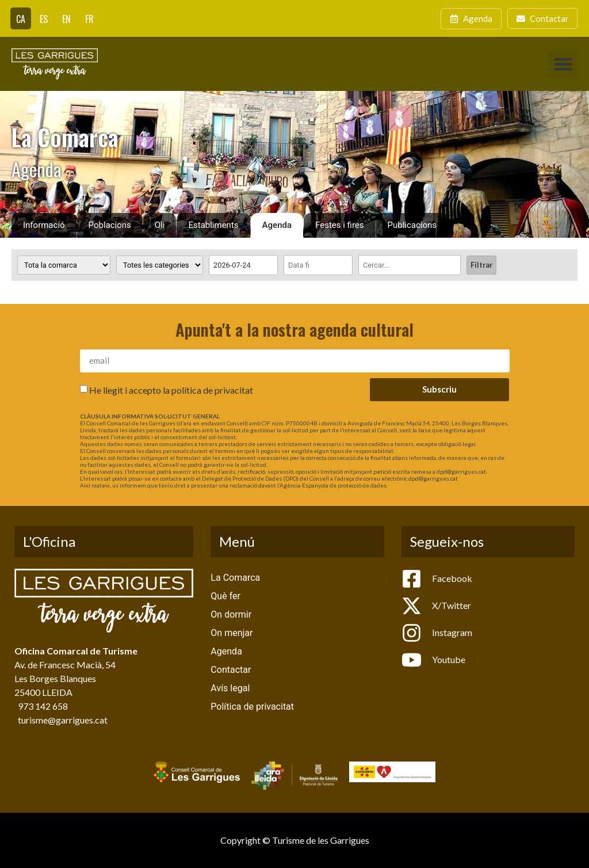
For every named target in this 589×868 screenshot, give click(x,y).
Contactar (231, 670)
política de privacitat (212, 389)
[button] (563, 64)
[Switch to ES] (44, 18)
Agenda (277, 225)
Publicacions (412, 225)
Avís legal (230, 688)
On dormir (231, 614)
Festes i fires (339, 225)
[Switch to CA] (21, 18)
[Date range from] (243, 265)
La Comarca (235, 578)
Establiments (213, 225)
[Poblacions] (64, 265)
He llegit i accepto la (171, 389)
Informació (44, 225)
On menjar (232, 633)
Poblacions (110, 225)
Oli (160, 225)
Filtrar (481, 265)
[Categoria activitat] (160, 265)
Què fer (225, 596)
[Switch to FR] (89, 18)
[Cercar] (410, 265)
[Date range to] (318, 265)
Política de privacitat (252, 707)
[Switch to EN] (66, 18)
